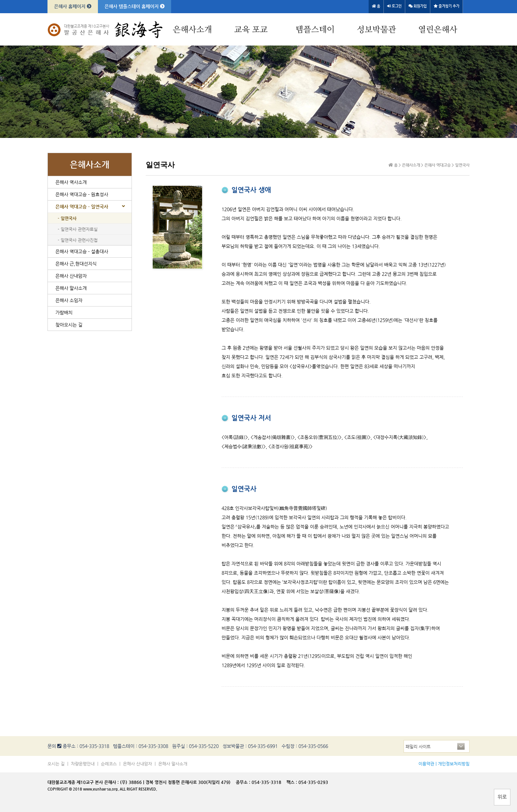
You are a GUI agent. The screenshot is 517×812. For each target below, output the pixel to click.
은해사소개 (192, 30)
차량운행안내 (83, 764)
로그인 (394, 6)
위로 (502, 797)
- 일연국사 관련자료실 (78, 229)
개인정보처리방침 (454, 764)
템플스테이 (315, 30)
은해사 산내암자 (71, 276)
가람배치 (64, 312)
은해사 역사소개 (71, 182)
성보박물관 (376, 30)
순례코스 (109, 764)
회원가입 (418, 6)
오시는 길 (56, 764)
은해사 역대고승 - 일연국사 (82, 207)
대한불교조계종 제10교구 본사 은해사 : (83, 782)
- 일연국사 (67, 218)
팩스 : (292, 782)
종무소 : (244, 782)
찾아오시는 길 (69, 325)
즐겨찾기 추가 (446, 6)
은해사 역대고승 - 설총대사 (82, 251)
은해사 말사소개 (71, 288)
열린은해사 (438, 30)
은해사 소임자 (69, 300)
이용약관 (426, 764)
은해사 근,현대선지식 (76, 264)
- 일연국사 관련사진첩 (78, 240)
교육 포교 (251, 30)
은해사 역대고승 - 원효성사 (82, 194)
